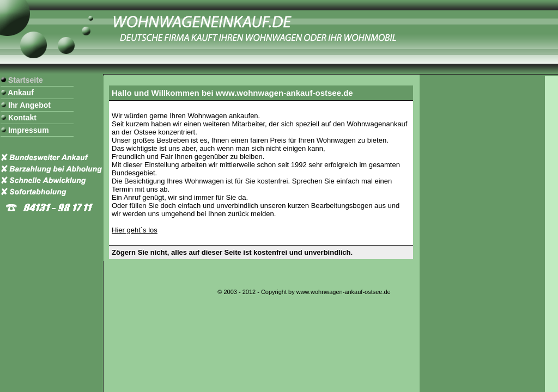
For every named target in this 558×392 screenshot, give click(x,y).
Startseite (25, 80)
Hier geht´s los (135, 230)
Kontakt (21, 118)
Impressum (28, 130)
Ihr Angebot (28, 105)
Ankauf (20, 93)
